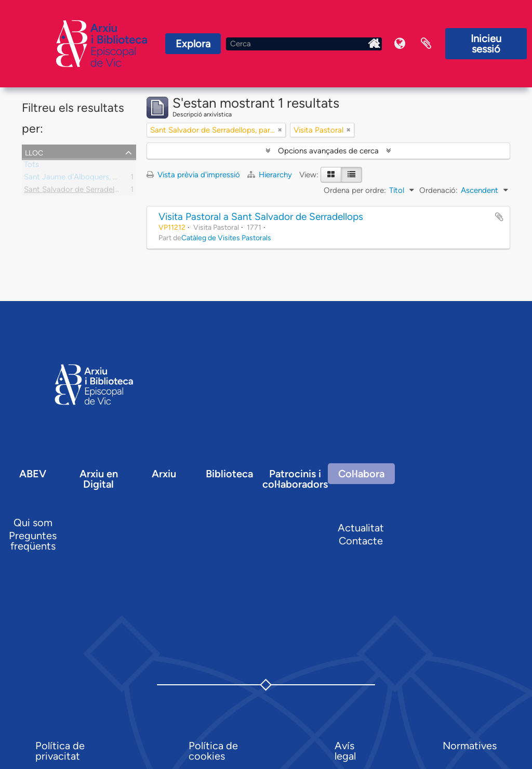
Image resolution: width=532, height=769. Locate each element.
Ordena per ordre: (355, 190)
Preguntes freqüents (33, 541)
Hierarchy (271, 175)
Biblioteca (229, 474)
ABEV (33, 474)
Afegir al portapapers (499, 217)
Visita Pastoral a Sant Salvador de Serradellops (261, 217)
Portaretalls (426, 44)
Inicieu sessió (486, 44)
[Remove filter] (280, 130)
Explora (193, 44)
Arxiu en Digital (99, 479)
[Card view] (331, 175)
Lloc (34, 152)
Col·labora (361, 474)
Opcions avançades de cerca (328, 151)
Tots (31, 166)
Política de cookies (213, 751)
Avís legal (345, 751)
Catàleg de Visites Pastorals (226, 238)
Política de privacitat (60, 751)
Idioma (400, 44)
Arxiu (164, 474)
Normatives (470, 746)
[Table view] (351, 175)
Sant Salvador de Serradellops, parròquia (95, 191)
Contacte (361, 541)
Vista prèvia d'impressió (193, 175)
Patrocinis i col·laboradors (295, 479)
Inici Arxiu (374, 44)
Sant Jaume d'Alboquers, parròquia (85, 179)
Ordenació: (438, 190)
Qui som (33, 523)
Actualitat (361, 528)
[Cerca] (304, 44)
